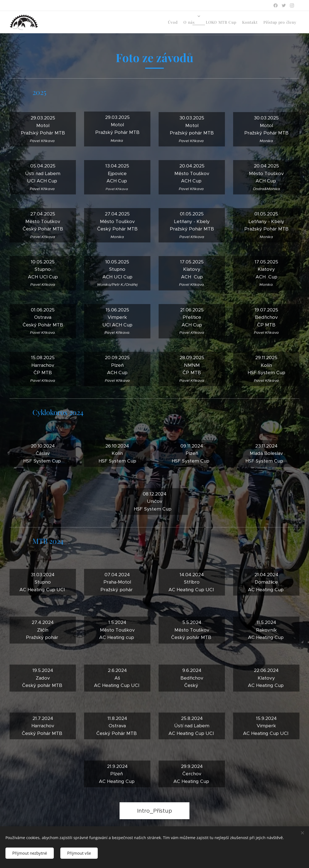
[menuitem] (251, 22)
